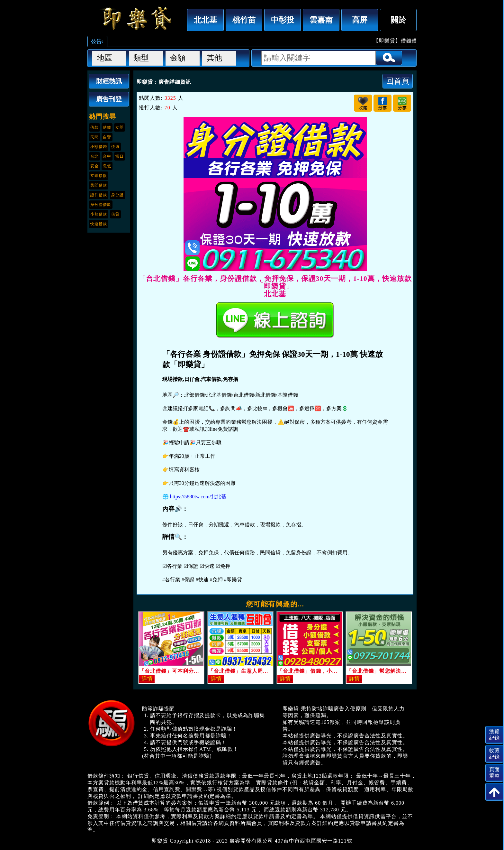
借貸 (115, 214)
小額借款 (99, 214)
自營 (107, 137)
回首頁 (398, 81)
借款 (94, 127)
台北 (94, 156)
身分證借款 (101, 205)
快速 (115, 147)
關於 (398, 20)
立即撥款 (99, 176)
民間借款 (99, 185)
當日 (120, 156)
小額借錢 (99, 147)
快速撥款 (99, 224)
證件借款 (99, 195)
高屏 (360, 20)
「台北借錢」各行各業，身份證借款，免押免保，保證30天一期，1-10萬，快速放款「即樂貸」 (136, 18)
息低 (107, 166)
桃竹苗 (244, 20)
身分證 (117, 195)
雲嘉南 (321, 20)
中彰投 (283, 20)
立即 (120, 127)
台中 (107, 156)
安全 (94, 166)
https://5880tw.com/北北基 (198, 497)
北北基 (205, 20)
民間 (94, 137)
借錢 (107, 127)
